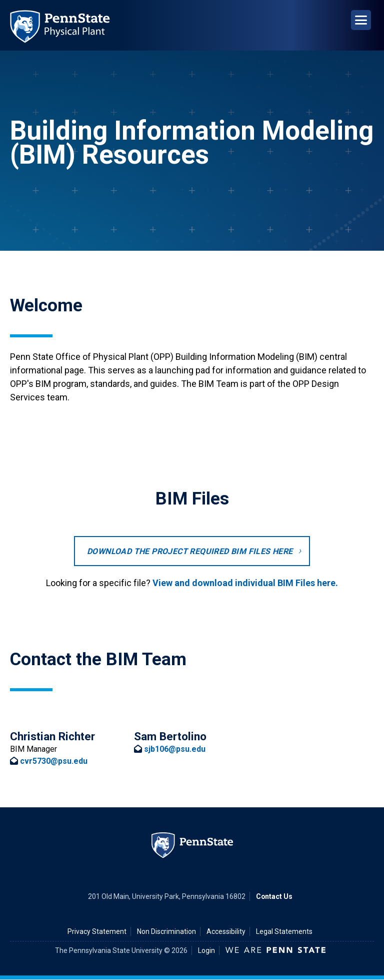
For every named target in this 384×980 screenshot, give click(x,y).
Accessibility (226, 931)
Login (206, 950)
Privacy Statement (97, 931)
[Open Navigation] (361, 20)
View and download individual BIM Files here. (245, 583)
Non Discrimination (166, 931)
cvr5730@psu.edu (54, 761)
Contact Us (274, 896)
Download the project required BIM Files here (190, 551)
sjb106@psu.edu (175, 749)
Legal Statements (284, 931)
